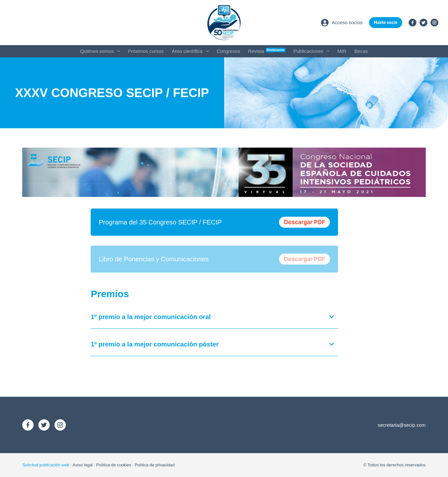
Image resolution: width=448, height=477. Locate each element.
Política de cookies (114, 465)
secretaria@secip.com (402, 425)
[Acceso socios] (342, 23)
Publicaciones (313, 51)
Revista (267, 51)
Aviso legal (83, 465)
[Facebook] (413, 23)
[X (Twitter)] (423, 23)
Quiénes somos (101, 51)
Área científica (192, 51)
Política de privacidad (155, 465)
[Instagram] (434, 23)
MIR (342, 51)
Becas (361, 51)
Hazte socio (386, 22)
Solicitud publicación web (46, 465)
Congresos (229, 51)
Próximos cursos (146, 51)
